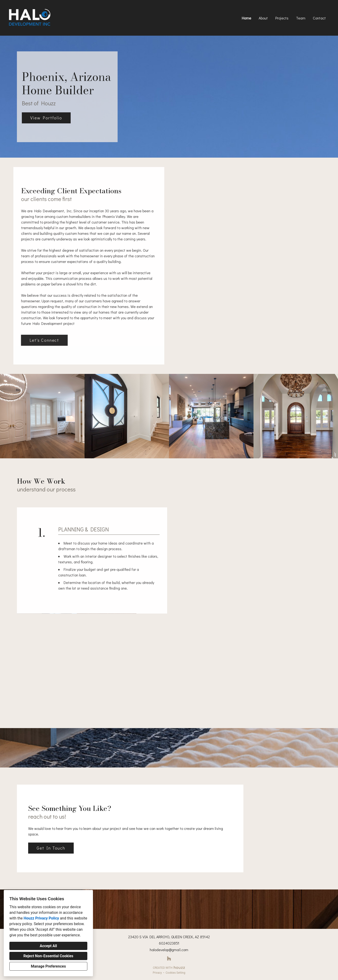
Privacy (157, 973)
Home (246, 18)
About (263, 18)
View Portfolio (46, 118)
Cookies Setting (176, 973)
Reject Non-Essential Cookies (48, 956)
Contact (319, 18)
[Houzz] (169, 959)
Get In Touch (51, 848)
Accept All (48, 946)
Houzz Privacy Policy (41, 918)
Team (301, 18)
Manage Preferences (48, 966)
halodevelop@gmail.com (169, 950)
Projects (282, 18)
